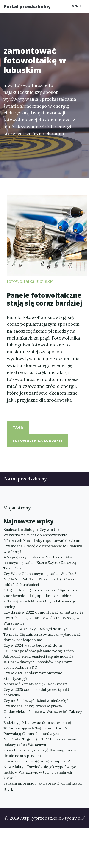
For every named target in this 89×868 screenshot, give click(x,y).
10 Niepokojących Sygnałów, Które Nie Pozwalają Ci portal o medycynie (37, 731)
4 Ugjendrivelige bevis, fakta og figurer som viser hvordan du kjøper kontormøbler (42, 593)
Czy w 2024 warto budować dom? (33, 645)
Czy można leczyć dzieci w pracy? (33, 706)
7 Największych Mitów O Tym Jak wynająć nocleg (40, 604)
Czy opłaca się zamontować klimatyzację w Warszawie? (41, 620)
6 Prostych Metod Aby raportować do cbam (42, 540)
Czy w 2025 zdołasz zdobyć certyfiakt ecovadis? (36, 692)
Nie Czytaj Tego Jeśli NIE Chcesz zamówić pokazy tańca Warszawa (40, 742)
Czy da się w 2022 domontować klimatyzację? (43, 612)
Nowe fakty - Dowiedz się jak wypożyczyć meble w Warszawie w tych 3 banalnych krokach (40, 772)
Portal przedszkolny (27, 6)
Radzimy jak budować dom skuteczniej (37, 722)
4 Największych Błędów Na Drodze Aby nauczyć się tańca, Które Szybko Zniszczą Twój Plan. (40, 562)
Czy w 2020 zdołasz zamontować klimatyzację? (33, 676)
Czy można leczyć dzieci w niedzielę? (36, 700)
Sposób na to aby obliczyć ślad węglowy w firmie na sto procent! (40, 753)
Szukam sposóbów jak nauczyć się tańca (39, 651)
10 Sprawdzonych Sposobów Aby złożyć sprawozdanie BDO (38, 665)
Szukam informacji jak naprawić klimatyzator (43, 783)
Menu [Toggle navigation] (77, 6)
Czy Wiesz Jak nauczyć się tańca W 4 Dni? (40, 574)
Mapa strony (17, 508)
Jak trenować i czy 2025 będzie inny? (35, 629)
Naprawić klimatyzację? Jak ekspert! (35, 684)
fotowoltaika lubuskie (30, 281)
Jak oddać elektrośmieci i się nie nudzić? (38, 656)
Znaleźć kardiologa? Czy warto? (31, 529)
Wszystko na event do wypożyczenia (35, 535)
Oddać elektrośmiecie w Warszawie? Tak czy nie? (43, 714)
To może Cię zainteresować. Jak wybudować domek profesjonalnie (42, 637)
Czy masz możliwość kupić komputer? (37, 761)
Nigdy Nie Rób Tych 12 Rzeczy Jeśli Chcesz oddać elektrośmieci (40, 582)
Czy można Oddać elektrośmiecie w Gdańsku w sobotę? (43, 549)
